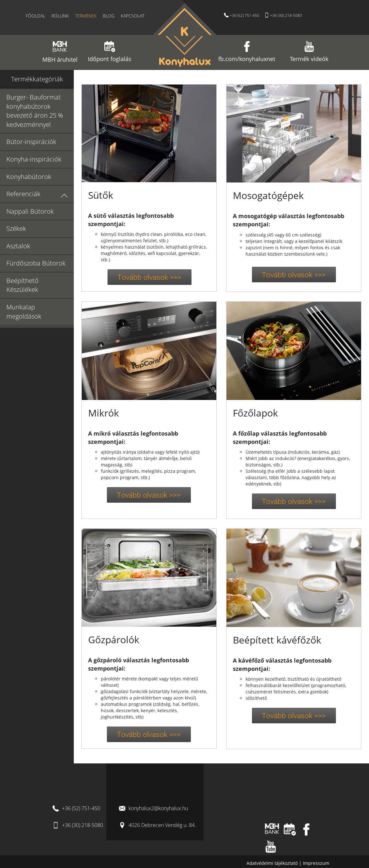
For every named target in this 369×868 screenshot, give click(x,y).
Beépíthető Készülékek (22, 285)
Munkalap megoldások (24, 312)
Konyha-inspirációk (34, 159)
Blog (109, 16)
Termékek (86, 16)
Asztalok (18, 246)
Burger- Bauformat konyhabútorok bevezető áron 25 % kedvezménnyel (35, 111)
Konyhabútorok (29, 177)
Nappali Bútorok (30, 211)
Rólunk (60, 16)
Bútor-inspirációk (31, 142)
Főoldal (35, 16)
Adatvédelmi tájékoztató (273, 863)
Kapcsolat (133, 16)
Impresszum (316, 863)
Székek (16, 228)
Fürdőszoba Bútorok (36, 263)
